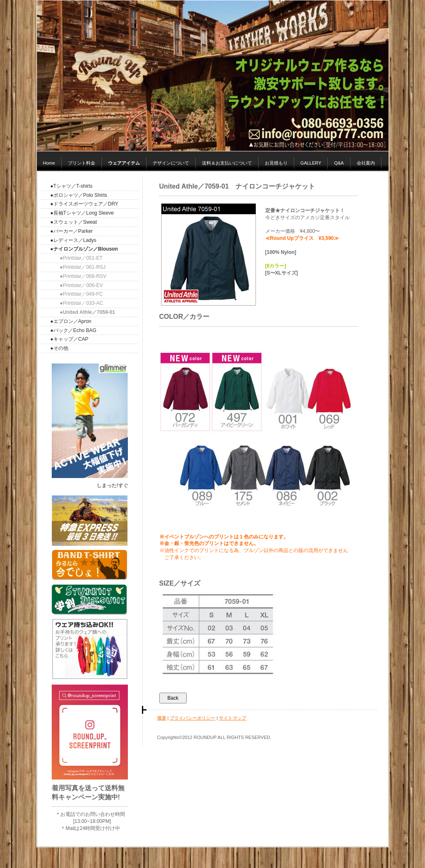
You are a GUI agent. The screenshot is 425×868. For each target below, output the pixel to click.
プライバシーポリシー (192, 718)
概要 (162, 718)
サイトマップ (233, 718)
